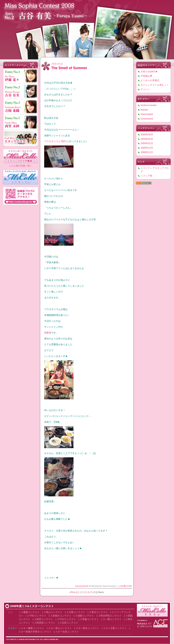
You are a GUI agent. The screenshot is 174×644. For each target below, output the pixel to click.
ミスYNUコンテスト (35, 616)
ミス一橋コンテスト (111, 619)
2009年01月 (147, 143)
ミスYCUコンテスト (65, 619)
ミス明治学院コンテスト (109, 616)
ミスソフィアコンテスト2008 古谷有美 (87, 29)
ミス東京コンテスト (97, 612)
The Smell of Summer (69, 68)
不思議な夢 (146, 76)
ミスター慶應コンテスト (31, 628)
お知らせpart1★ (149, 71)
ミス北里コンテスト (68, 623)
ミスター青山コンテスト (59, 628)
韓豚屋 (48, 333)
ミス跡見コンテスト (42, 619)
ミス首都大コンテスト (60, 616)
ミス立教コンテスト (75, 612)
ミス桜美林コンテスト (44, 623)
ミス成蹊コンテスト (83, 616)
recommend (82, 586)
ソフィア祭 (146, 176)
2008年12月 (147, 148)
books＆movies (149, 105)
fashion (144, 110)
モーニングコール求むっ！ (155, 85)
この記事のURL (125, 586)
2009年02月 (147, 139)
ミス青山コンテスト (52, 612)
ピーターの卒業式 (150, 80)
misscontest (147, 114)
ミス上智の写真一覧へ (21, 166)
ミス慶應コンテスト (29, 612)
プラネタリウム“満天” (56, 141)
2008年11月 (147, 152)
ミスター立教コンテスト (114, 628)
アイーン (145, 89)
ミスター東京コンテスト (86, 628)
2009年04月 (147, 135)
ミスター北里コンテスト (66, 632)
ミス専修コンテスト (88, 619)
